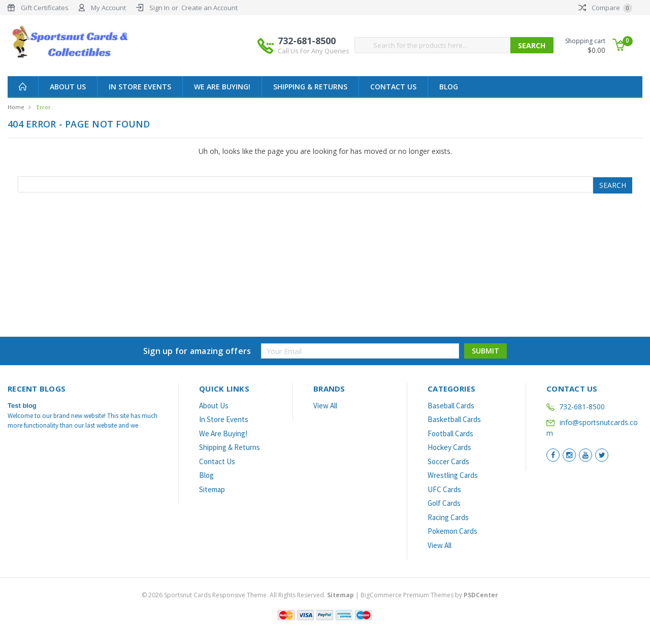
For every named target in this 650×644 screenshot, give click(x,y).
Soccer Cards (448, 461)
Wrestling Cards (453, 475)
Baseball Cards (451, 406)
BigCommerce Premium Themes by (429, 595)
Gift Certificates (45, 8)
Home (16, 107)
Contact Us (393, 87)
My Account (108, 8)
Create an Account (209, 8)
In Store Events (140, 87)
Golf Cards (444, 503)
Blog (449, 87)
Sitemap (212, 489)
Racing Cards (448, 517)
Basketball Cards (454, 419)
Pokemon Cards (452, 531)
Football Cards (450, 433)
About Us (68, 87)
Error (44, 107)
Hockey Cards (449, 447)
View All (325, 406)
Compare (605, 8)
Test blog (22, 406)
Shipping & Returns (310, 87)
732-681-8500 (314, 45)
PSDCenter (481, 595)
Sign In (159, 8)
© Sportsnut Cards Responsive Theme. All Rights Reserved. (249, 595)
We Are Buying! (222, 87)
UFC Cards (444, 489)
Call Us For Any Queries (314, 51)
